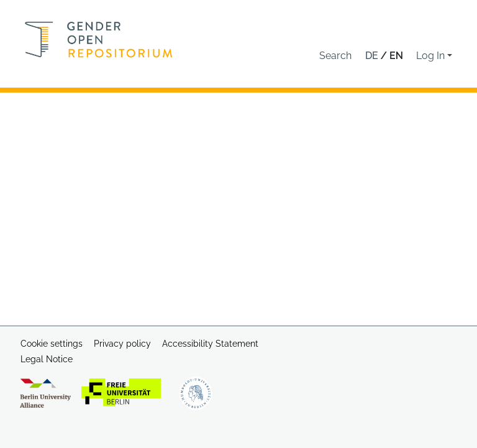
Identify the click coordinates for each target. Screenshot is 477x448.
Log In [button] (432, 56)
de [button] (373, 56)
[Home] (99, 39)
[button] (335, 56)
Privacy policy (122, 344)
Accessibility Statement (210, 344)
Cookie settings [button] (52, 344)
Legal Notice (47, 359)
